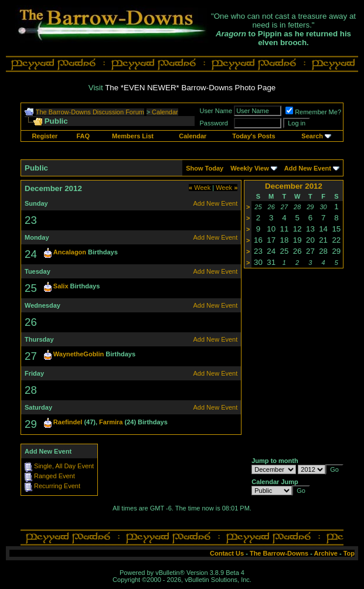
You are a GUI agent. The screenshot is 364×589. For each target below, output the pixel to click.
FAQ (83, 136)
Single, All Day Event (64, 466)
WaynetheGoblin (79, 354)
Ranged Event (55, 476)
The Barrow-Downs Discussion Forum (90, 112)
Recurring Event (57, 486)
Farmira (111, 422)
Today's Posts (254, 136)
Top (349, 553)
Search (312, 136)
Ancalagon (70, 252)
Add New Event (308, 168)
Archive (326, 553)
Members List (133, 136)
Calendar (165, 112)
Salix (61, 286)
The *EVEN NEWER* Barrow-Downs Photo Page (190, 88)
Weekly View (250, 168)
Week (200, 188)
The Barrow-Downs (279, 553)
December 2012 (294, 186)
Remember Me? (313, 112)
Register (45, 136)
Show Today (205, 168)
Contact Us (227, 553)
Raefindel (68, 422)
